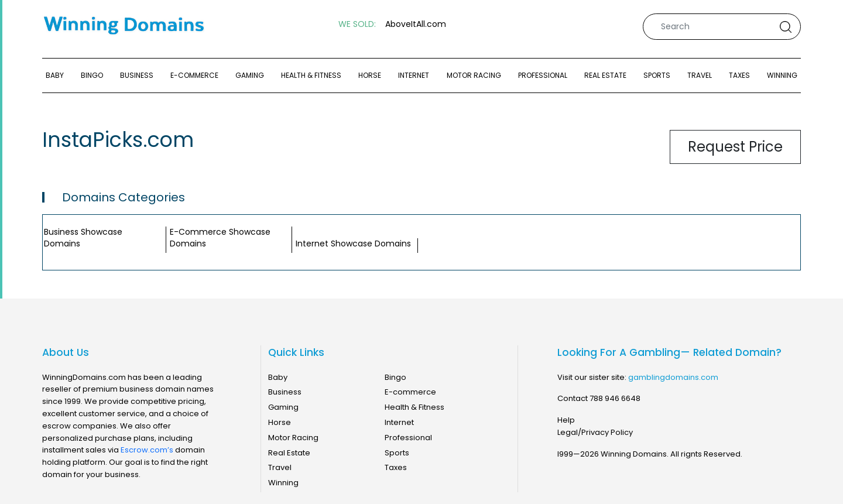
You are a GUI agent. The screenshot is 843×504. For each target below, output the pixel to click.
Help (566, 420)
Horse (370, 75)
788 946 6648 (615, 398)
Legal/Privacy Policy (595, 432)
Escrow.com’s (147, 450)
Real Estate (605, 75)
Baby (55, 75)
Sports (657, 75)
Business (137, 75)
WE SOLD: (357, 24)
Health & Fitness (311, 75)
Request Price (735, 147)
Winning (782, 75)
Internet (414, 75)
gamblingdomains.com (673, 377)
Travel (700, 75)
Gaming (250, 75)
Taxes (739, 75)
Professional (543, 75)
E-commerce (194, 75)
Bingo (92, 75)
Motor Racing (474, 75)
